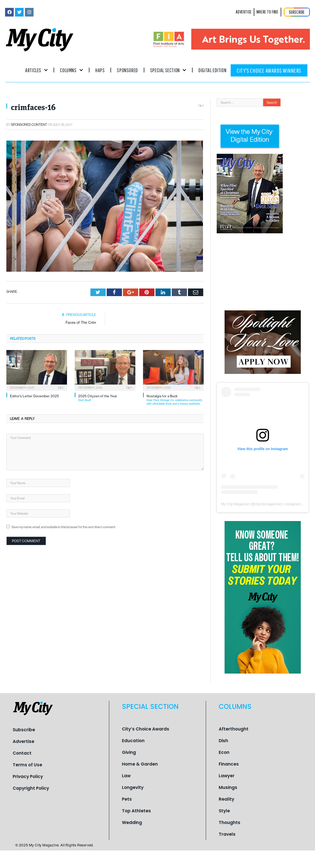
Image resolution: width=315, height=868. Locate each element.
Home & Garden (140, 764)
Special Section (168, 70)
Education (133, 741)
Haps (100, 70)
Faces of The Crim (81, 323)
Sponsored (127, 70)
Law (126, 776)
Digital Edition (212, 70)
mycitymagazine (268, 504)
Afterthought (234, 729)
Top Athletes (136, 811)
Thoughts (230, 823)
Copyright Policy (31, 788)
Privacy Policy (28, 776)
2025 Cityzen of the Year (107, 398)
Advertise (23, 741)
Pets (127, 799)
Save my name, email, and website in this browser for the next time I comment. (64, 527)
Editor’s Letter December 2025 (34, 396)
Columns (72, 70)
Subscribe (24, 730)
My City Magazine (235, 504)
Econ (224, 752)
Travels (227, 834)
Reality (226, 799)
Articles (36, 70)
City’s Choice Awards (146, 729)
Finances (229, 764)
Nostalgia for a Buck (175, 400)
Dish (223, 741)
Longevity (133, 787)
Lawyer (227, 776)
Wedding (132, 823)
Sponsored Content (29, 125)
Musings (228, 787)
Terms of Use (27, 765)
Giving (129, 752)
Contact (22, 753)
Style (224, 811)
